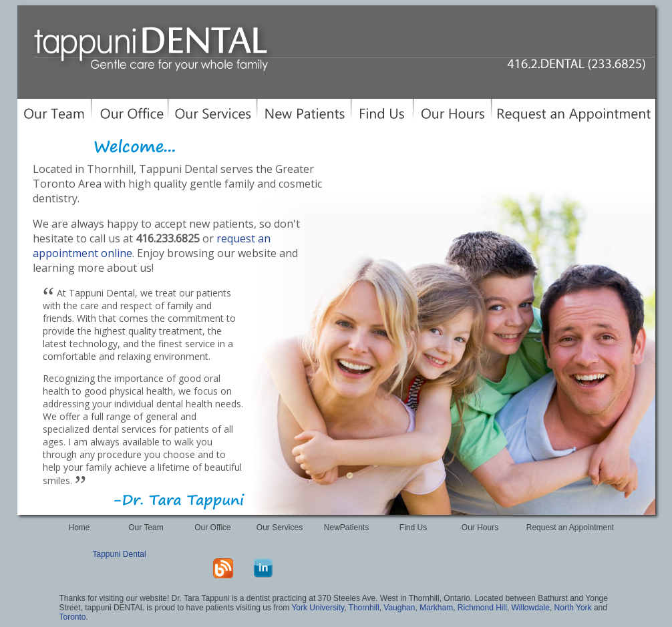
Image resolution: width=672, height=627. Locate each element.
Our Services (280, 528)
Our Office (212, 528)
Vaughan (399, 608)
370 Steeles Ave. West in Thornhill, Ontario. (395, 598)
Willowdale (531, 608)
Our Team (146, 528)
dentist (258, 598)
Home (79, 528)
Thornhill (364, 608)
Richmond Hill (482, 608)
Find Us (413, 528)
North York (573, 608)
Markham (436, 608)
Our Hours (480, 528)
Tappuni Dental (120, 554)
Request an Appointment (570, 528)
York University (318, 608)
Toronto (73, 617)
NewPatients (346, 528)
